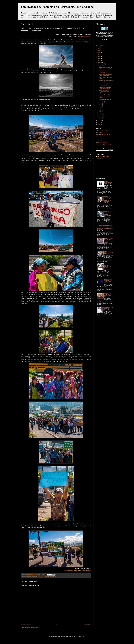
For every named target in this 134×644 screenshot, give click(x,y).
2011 (99, 122)
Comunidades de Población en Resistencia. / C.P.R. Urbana (57, 7)
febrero (101, 116)
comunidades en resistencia (32, 577)
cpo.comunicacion (84, 36)
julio (100, 106)
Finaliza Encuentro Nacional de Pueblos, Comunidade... (106, 85)
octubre (101, 66)
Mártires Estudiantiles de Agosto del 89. (108, 182)
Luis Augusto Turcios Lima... (105, 99)
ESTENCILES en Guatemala (104, 134)
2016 (99, 56)
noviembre (101, 64)
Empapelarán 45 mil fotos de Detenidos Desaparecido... (105, 68)
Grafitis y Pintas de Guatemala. (104, 131)
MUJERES (100, 133)
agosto (101, 104)
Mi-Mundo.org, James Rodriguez (105, 144)
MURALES (100, 136)
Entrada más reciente (26, 625)
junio (100, 108)
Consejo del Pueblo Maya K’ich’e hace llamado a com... (104, 96)
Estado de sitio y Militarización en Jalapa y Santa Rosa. (108, 281)
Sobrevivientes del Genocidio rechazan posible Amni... (105, 75)
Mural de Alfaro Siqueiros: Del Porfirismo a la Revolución (108, 295)
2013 (99, 62)
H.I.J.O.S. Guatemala (102, 142)
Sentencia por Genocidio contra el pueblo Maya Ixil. (106, 81)
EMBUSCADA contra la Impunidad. (104, 72)
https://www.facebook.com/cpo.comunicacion (78, 570)
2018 (99, 52)
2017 (99, 54)
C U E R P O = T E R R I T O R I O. (109, 308)
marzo (100, 114)
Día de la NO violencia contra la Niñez (108, 253)
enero (100, 118)
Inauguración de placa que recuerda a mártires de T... (105, 88)
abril (100, 112)
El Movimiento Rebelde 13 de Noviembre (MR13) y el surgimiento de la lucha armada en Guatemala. (105, 228)
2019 (99, 50)
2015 (99, 58)
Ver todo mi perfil (100, 159)
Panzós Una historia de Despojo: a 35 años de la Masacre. (107, 266)
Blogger (83, 636)
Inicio (57, 625)
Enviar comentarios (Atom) (33, 627)
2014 (99, 60)
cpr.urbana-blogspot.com (104, 157)
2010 (99, 125)
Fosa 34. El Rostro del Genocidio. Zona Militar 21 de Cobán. (109, 240)
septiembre (102, 102)
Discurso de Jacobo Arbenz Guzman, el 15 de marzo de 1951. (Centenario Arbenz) (108, 200)
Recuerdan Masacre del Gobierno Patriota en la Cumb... (104, 92)
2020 (99, 48)
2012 (99, 120)
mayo (100, 110)
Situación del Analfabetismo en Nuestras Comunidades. (108, 214)
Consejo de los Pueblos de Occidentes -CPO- (47, 577)
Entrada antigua (87, 625)
